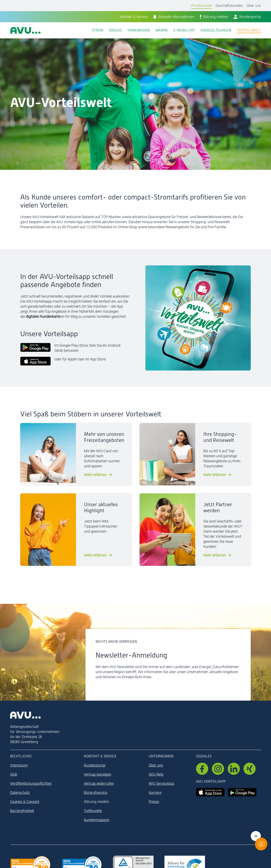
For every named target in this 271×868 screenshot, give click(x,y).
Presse (154, 802)
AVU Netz (156, 774)
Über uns (254, 6)
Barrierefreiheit (22, 811)
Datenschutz (20, 792)
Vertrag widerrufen (99, 783)
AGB (14, 774)
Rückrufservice (96, 792)
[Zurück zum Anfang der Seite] (256, 836)
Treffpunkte (93, 811)
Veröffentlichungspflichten (31, 783)
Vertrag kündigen (98, 774)
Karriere (155, 792)
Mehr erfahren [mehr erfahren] (95, 475)
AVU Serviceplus (161, 783)
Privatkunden (202, 6)
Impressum (19, 765)
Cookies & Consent (25, 802)
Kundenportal (95, 765)
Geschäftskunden (229, 6)
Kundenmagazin (97, 820)
